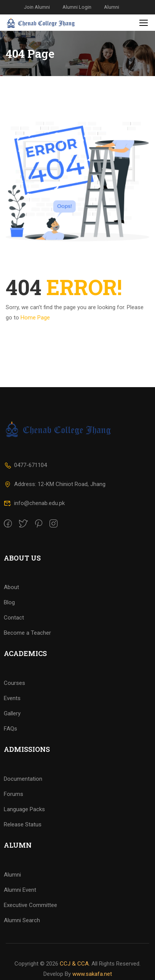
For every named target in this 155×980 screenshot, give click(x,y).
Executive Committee (30, 918)
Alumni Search (22, 933)
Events (12, 711)
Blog (9, 615)
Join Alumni (37, 7)
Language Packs (24, 822)
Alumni (112, 7)
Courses (14, 696)
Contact (14, 630)
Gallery (12, 726)
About (11, 600)
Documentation (23, 791)
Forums (14, 807)
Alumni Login (77, 7)
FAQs (10, 741)
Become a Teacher (27, 645)
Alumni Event (20, 902)
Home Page (35, 318)
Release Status (23, 837)
